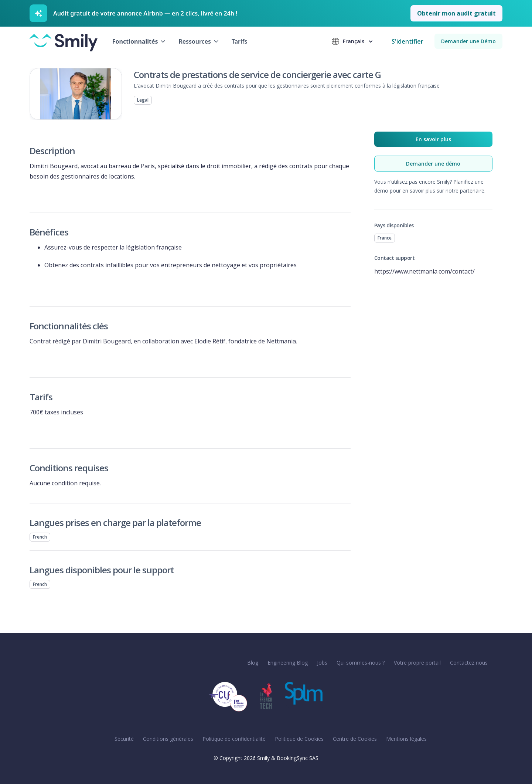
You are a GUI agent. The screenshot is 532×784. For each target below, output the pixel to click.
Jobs (322, 663)
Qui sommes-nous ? (361, 663)
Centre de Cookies (355, 739)
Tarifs (239, 41)
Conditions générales (168, 739)
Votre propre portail (417, 663)
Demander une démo (433, 164)
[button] (140, 41)
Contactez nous (469, 663)
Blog (253, 663)
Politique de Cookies (299, 739)
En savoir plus (433, 139)
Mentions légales (406, 739)
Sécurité (124, 739)
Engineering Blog (288, 663)
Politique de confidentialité (234, 739)
